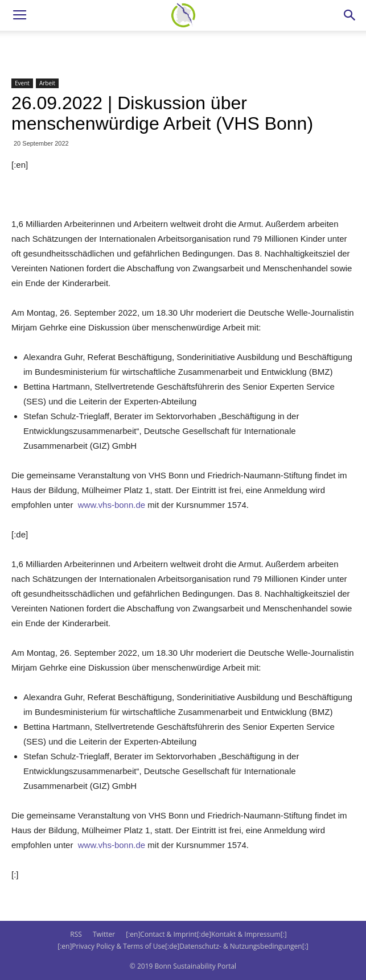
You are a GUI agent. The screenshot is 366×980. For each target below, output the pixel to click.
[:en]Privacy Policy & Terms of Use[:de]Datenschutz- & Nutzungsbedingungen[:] (183, 946)
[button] (350, 15)
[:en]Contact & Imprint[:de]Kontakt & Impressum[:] (206, 934)
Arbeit (47, 83)
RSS (76, 934)
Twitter (104, 934)
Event (22, 83)
